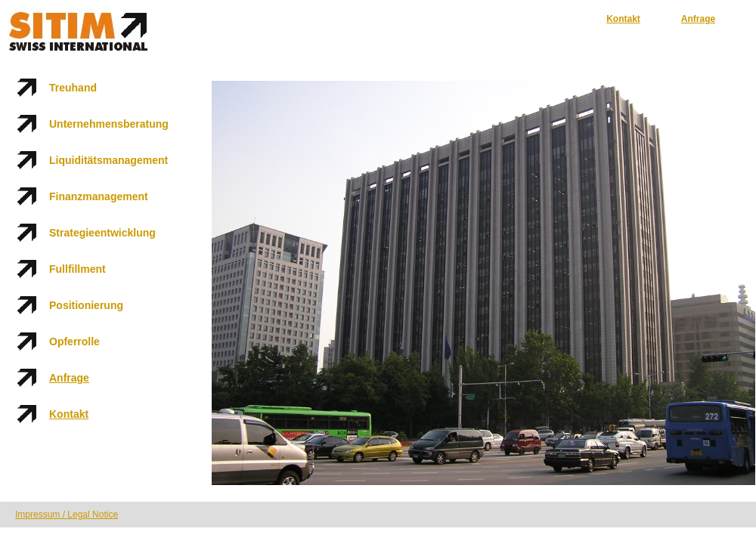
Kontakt (623, 19)
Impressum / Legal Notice (67, 515)
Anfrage (698, 19)
